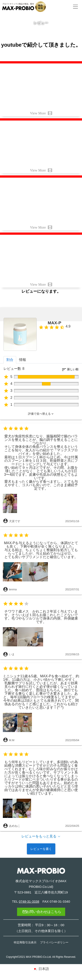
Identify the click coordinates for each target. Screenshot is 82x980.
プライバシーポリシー (54, 942)
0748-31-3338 (29, 901)
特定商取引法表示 (25, 942)
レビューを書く (41, 849)
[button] (41, 414)
